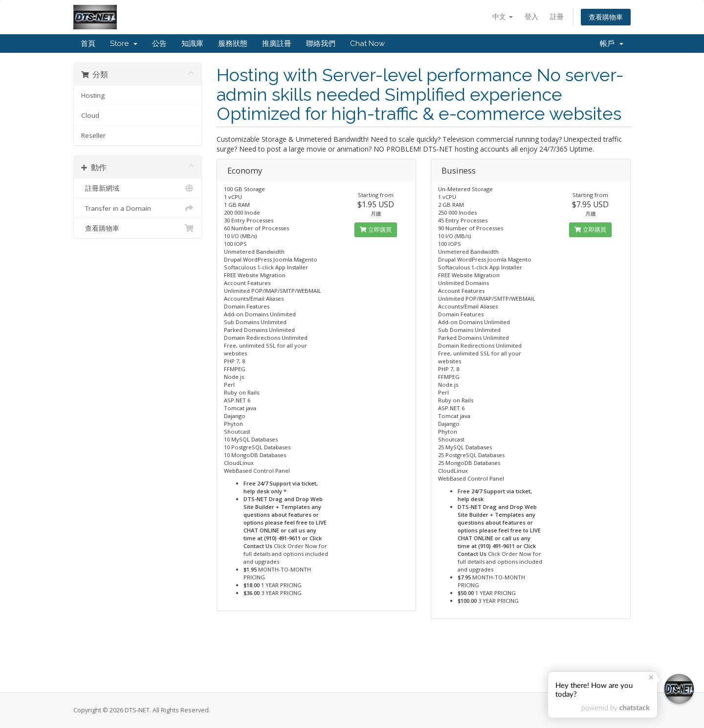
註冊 (557, 16)
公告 (159, 44)
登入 (531, 16)
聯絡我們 (321, 44)
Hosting (93, 95)
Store (124, 44)
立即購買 (376, 230)
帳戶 (612, 44)
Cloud (90, 115)
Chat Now (367, 44)
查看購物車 (606, 17)
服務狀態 (233, 44)
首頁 (88, 44)
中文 (503, 16)
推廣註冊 (277, 44)
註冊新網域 (138, 188)
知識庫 (192, 44)
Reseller (93, 135)
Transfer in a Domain (138, 208)
